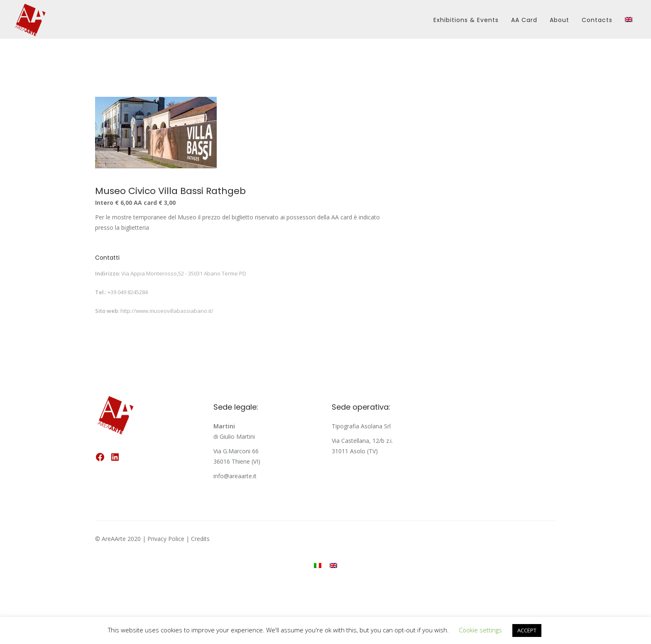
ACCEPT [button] (527, 630)
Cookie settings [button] (480, 630)
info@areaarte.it (235, 476)
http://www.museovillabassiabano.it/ (167, 311)
